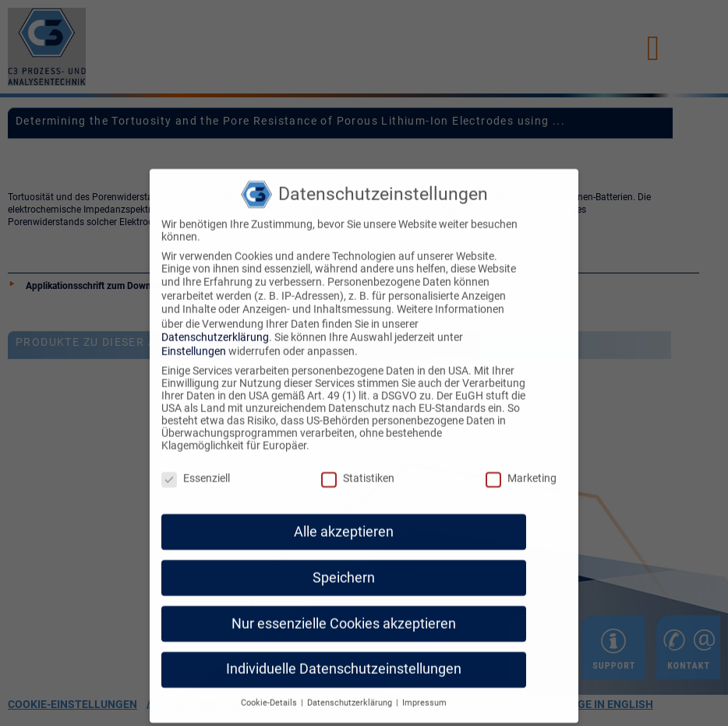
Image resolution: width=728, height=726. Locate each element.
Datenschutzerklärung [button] (351, 693)
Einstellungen (194, 341)
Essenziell (196, 468)
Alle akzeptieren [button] (344, 521)
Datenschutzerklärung (215, 326)
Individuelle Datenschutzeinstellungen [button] (344, 659)
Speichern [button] (344, 567)
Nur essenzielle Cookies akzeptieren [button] (344, 613)
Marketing (521, 468)
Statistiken (358, 468)
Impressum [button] (424, 693)
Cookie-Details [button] (270, 693)
